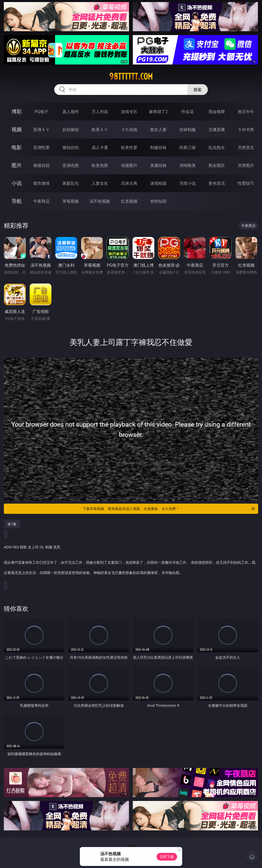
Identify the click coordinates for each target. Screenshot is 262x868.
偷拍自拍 (71, 147)
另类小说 (188, 183)
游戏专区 (129, 112)
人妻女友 (100, 183)
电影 (17, 147)
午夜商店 (41, 201)
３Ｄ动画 (129, 129)
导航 (17, 201)
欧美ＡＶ (100, 129)
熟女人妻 (158, 129)
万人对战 (100, 112)
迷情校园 (158, 183)
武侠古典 (129, 183)
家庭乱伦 (71, 183)
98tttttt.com (131, 77)
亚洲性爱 (41, 147)
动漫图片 (129, 165)
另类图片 (246, 165)
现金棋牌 (217, 112)
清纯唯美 (188, 165)
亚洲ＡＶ (41, 129)
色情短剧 (158, 201)
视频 (17, 129)
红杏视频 (129, 201)
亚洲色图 (71, 165)
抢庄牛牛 (246, 112)
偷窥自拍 (41, 165)
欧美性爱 (129, 147)
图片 (17, 165)
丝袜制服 (188, 129)
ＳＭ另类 (246, 129)
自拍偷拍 (71, 129)
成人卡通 (100, 147)
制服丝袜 (158, 147)
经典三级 (188, 147)
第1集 (12, 524)
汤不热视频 (100, 201)
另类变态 (246, 147)
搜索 (198, 90)
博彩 (17, 111)
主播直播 (217, 129)
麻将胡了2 (158, 112)
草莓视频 (71, 201)
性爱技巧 (246, 183)
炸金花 (188, 112)
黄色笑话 (217, 183)
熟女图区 (217, 165)
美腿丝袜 (158, 165)
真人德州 (71, 112)
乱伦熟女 (217, 147)
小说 (17, 183)
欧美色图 (100, 165)
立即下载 (167, 857)
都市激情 (41, 183)
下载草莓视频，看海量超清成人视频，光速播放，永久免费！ (169, 509)
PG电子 (41, 112)
